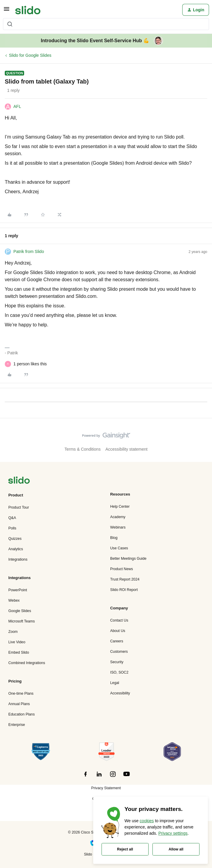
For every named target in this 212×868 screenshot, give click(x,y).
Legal (115, 683)
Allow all (176, 849)
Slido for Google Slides (30, 55)
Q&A (12, 518)
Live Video (17, 642)
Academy (118, 517)
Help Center (120, 507)
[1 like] (30, 364)
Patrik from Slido (29, 251)
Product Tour (19, 507)
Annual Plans (19, 704)
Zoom (13, 632)
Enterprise (17, 725)
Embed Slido (19, 652)
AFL (17, 106)
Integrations (18, 559)
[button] (7, 11)
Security (117, 662)
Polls (12, 528)
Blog (114, 538)
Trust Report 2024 (125, 579)
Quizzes (15, 539)
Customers (119, 652)
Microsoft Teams (22, 621)
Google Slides (20, 611)
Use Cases (119, 548)
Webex (14, 600)
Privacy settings (173, 833)
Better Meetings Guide (128, 559)
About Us (118, 631)
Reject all (125, 849)
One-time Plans (21, 694)
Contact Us (119, 620)
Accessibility (120, 693)
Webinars (118, 527)
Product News (121, 569)
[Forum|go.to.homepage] (28, 10)
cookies (147, 821)
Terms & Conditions (83, 449)
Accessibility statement (127, 449)
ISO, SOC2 (119, 672)
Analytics (16, 549)
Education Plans (22, 714)
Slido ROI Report (124, 590)
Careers (117, 641)
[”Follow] (85, 777)
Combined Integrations (27, 663)
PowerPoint (18, 590)
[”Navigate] (19, 481)
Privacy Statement (106, 788)
